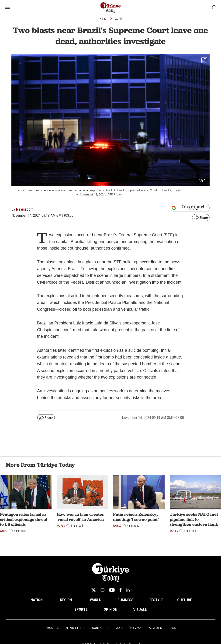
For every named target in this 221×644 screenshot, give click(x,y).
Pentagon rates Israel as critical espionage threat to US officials (24, 519)
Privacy (136, 628)
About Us (52, 628)
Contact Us (101, 628)
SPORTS (81, 609)
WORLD (96, 600)
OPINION (110, 609)
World (118, 19)
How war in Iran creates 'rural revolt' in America (80, 517)
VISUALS (140, 610)
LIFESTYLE (155, 600)
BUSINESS (125, 600)
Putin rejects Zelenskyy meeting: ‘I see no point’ (136, 517)
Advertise (156, 628)
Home (103, 19)
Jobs (120, 628)
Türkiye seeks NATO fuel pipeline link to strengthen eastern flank (194, 519)
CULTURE (185, 600)
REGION (66, 600)
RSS (173, 628)
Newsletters (76, 628)
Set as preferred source (188, 208)
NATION (37, 600)
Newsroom (25, 209)
